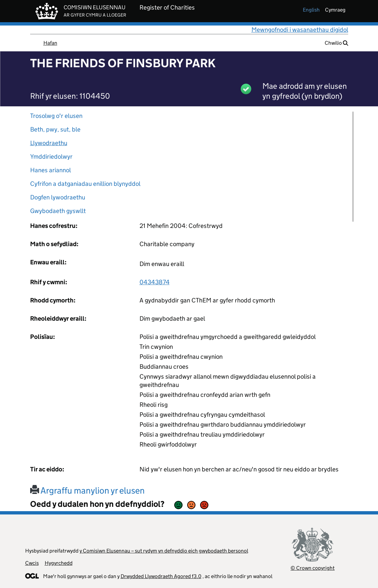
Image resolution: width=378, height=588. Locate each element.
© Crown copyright (313, 568)
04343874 (155, 282)
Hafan (50, 43)
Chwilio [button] (336, 43)
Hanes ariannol (51, 170)
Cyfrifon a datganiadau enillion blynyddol (85, 184)
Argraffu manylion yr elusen (87, 490)
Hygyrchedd (59, 563)
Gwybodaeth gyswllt (58, 211)
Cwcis (32, 563)
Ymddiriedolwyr (51, 157)
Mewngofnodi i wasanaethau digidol (300, 30)
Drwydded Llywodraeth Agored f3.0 (161, 576)
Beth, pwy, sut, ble (55, 129)
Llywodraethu (49, 143)
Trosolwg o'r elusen (56, 116)
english (311, 10)
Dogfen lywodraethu (58, 197)
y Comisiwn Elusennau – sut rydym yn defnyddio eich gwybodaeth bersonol (164, 551)
